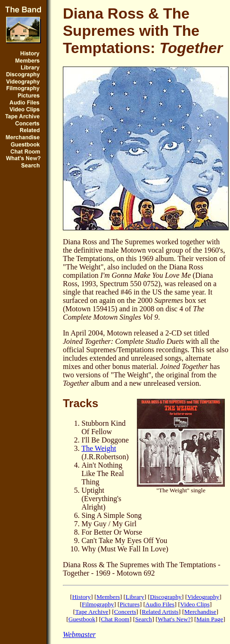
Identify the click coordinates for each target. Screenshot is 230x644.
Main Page (210, 619)
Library (135, 597)
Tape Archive (92, 612)
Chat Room (115, 619)
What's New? (174, 619)
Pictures (130, 604)
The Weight (99, 448)
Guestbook (82, 619)
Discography (166, 597)
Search (143, 619)
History (81, 597)
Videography (203, 597)
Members (108, 597)
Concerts (125, 612)
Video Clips (195, 604)
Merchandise (200, 612)
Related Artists (160, 612)
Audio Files (160, 604)
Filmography (98, 604)
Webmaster (79, 634)
